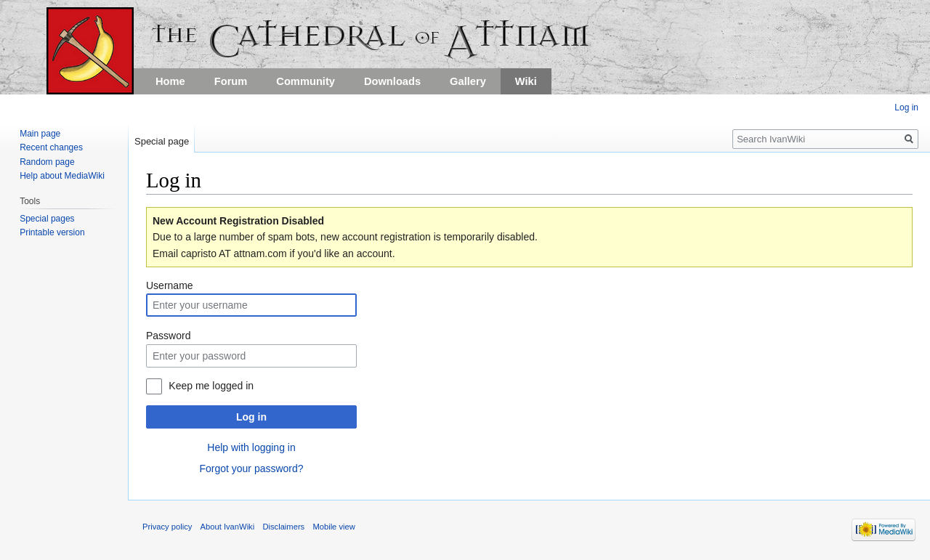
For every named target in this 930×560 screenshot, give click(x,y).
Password (168, 336)
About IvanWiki (228, 527)
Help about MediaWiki (62, 176)
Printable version (52, 232)
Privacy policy (167, 527)
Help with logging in (251, 447)
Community (306, 81)
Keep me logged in (211, 386)
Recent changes (51, 147)
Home (170, 81)
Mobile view (333, 527)
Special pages (47, 219)
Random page (47, 162)
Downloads (392, 81)
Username (170, 285)
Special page (162, 141)
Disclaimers (283, 527)
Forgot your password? (251, 468)
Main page (40, 134)
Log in (251, 417)
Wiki (526, 81)
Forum (231, 81)
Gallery (468, 81)
